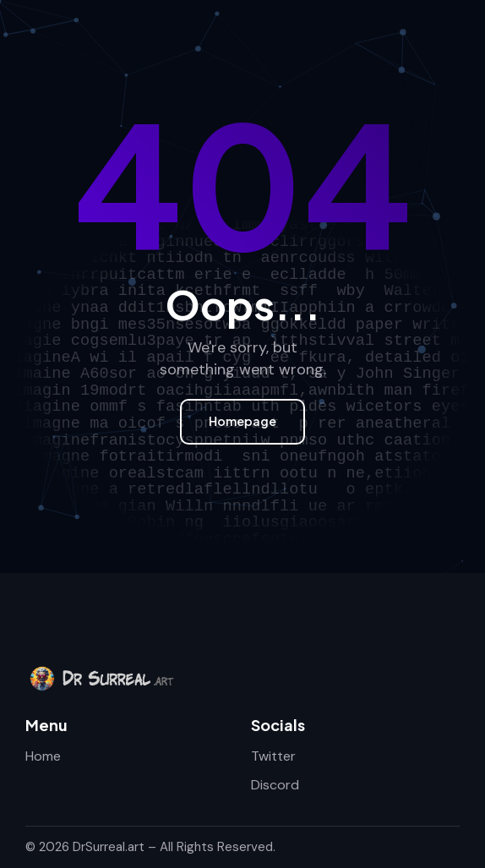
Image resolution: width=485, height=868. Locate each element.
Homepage (243, 421)
